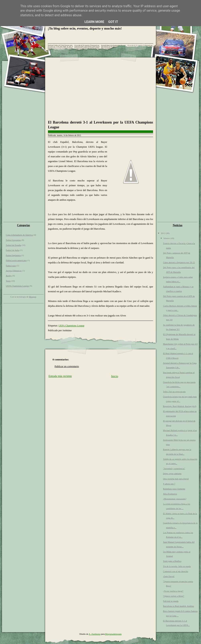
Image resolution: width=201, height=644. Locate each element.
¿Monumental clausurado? (175, 499)
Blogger (33, 297)
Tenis (8, 281)
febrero (167, 238)
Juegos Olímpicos (14, 271)
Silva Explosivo (170, 494)
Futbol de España (13, 245)
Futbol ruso (11, 266)
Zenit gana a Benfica (172, 561)
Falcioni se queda (171, 601)
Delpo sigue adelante (172, 473)
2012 (163, 233)
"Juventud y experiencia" (174, 468)
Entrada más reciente (60, 376)
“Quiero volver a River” (174, 596)
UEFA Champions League (17, 286)
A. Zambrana (94, 634)
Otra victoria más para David (176, 479)
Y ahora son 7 (169, 484)
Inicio (115, 376)
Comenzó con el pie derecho (175, 571)
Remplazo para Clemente (174, 489)
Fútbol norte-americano (16, 260)
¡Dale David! (169, 576)
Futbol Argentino (13, 240)
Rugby (9, 276)
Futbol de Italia (13, 250)
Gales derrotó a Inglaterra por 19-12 (179, 262)
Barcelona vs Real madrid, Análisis (178, 606)
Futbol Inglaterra (13, 255)
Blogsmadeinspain (113, 634)
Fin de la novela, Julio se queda (177, 566)
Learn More (94, 22)
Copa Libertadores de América (19, 235)
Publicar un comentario (67, 366)
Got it (113, 22)
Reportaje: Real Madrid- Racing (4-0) (180, 406)
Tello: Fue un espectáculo (174, 392)
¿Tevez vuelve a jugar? (173, 591)
